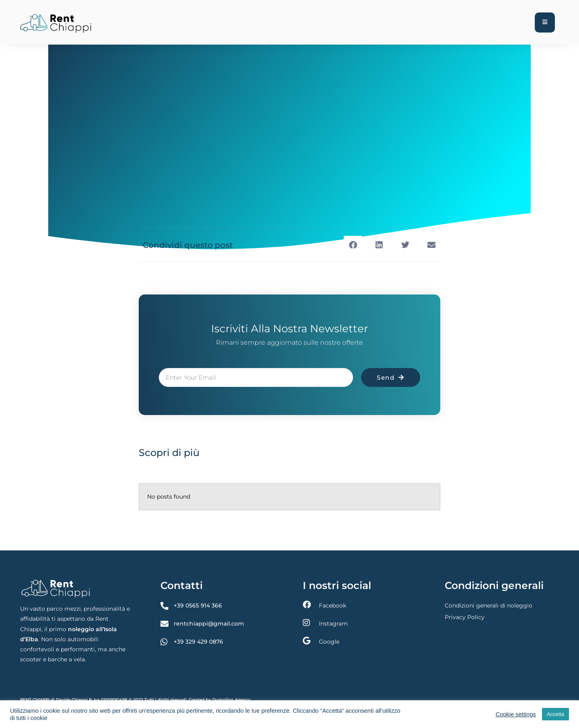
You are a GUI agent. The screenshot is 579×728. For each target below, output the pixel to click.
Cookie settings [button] (515, 714)
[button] (353, 245)
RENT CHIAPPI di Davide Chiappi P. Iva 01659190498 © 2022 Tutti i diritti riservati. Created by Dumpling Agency (135, 700)
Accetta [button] (555, 714)
